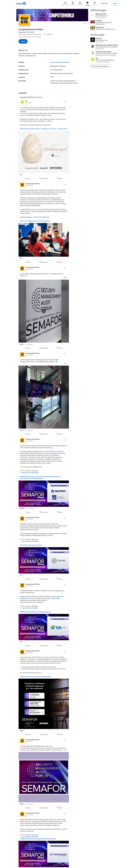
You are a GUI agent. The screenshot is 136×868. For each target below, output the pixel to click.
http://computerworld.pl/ (60, 62)
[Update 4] (52, 394)
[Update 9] (52, 774)
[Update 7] (52, 615)
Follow (23, 41)
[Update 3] (52, 308)
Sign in (115, 3)
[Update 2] (52, 223)
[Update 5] (52, 476)
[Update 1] (52, 138)
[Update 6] (52, 548)
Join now (105, 3)
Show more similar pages (101, 66)
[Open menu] (85, 23)
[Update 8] (52, 693)
